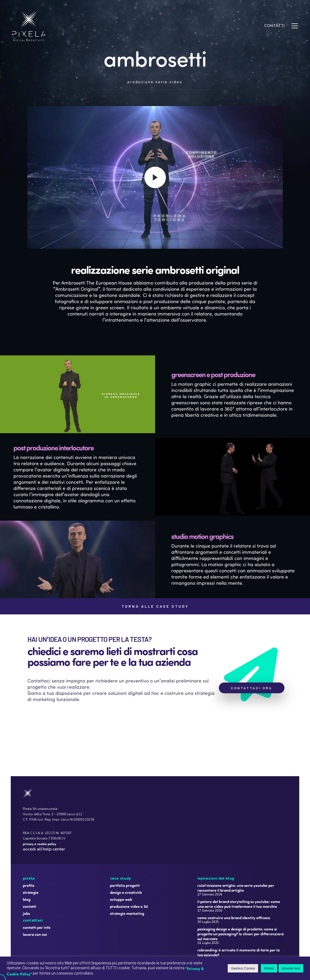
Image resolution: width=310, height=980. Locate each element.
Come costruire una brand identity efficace (234, 887)
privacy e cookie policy (40, 813)
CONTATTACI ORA (252, 688)
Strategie (31, 862)
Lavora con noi (35, 904)
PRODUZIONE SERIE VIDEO (155, 82)
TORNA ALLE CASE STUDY (155, 606)
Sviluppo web (121, 869)
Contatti (30, 876)
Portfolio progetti (125, 855)
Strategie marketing (127, 883)
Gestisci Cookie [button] (243, 968)
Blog (27, 869)
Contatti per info (37, 897)
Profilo (29, 855)
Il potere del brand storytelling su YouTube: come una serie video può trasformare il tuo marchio (239, 873)
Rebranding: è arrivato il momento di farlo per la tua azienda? (238, 922)
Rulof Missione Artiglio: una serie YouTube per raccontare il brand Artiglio (236, 857)
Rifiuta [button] (269, 968)
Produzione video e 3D (129, 876)
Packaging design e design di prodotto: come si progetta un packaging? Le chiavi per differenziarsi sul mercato (241, 903)
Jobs (26, 883)
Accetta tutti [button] (291, 968)
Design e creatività (126, 862)
